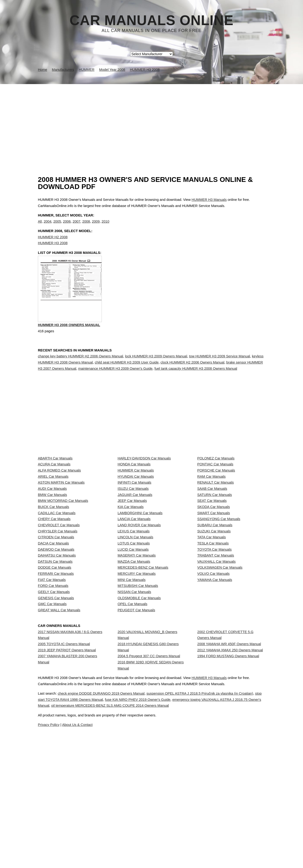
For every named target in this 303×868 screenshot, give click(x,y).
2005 (57, 226)
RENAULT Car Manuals (215, 520)
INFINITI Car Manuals (135, 520)
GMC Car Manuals (52, 730)
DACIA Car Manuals (53, 625)
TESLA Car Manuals (213, 625)
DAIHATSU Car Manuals (57, 646)
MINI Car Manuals (132, 688)
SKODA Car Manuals (214, 562)
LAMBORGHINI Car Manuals (140, 573)
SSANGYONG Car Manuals (219, 583)
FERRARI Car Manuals (56, 678)
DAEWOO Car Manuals (56, 636)
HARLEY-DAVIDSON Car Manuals (144, 478)
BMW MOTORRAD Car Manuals (63, 552)
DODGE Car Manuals (55, 667)
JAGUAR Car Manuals (135, 541)
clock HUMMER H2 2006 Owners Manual (192, 383)
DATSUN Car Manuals (55, 657)
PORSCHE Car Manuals (216, 499)
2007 (77, 226)
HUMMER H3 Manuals (209, 200)
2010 (105, 226)
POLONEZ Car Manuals (216, 478)
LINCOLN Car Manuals (136, 615)
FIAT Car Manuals (52, 688)
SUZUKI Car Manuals (214, 604)
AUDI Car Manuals (52, 531)
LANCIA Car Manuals (134, 583)
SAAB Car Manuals (212, 531)
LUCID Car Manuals (133, 636)
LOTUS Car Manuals (134, 625)
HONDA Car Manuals (134, 489)
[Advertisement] (151, 120)
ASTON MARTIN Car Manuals (61, 520)
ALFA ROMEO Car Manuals (59, 499)
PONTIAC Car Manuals (215, 489)
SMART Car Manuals (214, 573)
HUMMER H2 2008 (53, 247)
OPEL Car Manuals (133, 730)
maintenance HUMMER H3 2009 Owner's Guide (115, 389)
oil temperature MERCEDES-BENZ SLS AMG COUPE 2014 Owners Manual (193, 863)
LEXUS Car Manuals (134, 604)
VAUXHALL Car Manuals (216, 657)
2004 (47, 226)
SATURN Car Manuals (214, 541)
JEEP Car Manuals (132, 552)
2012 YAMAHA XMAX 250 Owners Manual (230, 788)
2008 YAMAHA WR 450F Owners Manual (229, 777)
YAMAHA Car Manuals (215, 688)
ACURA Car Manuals (54, 489)
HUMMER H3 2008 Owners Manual (69, 346)
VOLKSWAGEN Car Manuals (220, 667)
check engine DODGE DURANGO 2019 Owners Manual (112, 851)
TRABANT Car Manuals (216, 646)
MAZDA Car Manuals (134, 657)
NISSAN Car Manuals (134, 709)
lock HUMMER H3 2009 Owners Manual (156, 377)
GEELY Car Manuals (54, 709)
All (40, 226)
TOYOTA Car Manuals (214, 636)
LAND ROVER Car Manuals (139, 594)
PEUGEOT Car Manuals (136, 741)
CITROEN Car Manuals (56, 615)
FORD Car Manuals (53, 699)
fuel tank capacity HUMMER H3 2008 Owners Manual (196, 389)
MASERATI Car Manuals (137, 646)
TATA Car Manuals (212, 615)
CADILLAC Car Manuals (57, 573)
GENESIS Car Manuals (56, 720)
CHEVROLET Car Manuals (59, 594)
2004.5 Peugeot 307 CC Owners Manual (149, 794)
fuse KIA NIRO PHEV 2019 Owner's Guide (189, 857)
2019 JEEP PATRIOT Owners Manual (67, 788)
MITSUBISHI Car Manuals (138, 699)
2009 (96, 226)
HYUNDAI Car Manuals (136, 510)
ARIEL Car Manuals (53, 510)
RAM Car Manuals (211, 510)
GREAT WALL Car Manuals (59, 741)
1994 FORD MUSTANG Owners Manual (228, 798)
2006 (67, 226)
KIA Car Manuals (131, 562)
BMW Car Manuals (52, 541)
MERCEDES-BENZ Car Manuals (143, 667)
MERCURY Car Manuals (137, 678)
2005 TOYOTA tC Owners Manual (64, 777)
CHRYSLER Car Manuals (58, 604)
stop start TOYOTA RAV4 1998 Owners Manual (108, 857)
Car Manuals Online (152, 20)
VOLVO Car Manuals (213, 678)
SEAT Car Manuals (212, 552)
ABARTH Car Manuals (55, 478)
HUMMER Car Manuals (136, 499)
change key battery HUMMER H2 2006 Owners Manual (80, 377)
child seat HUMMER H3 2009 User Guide (127, 383)
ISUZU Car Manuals (133, 531)
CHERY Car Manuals (54, 583)
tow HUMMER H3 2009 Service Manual (220, 377)
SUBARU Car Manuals (215, 594)
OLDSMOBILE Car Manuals (139, 720)
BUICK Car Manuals (53, 562)
